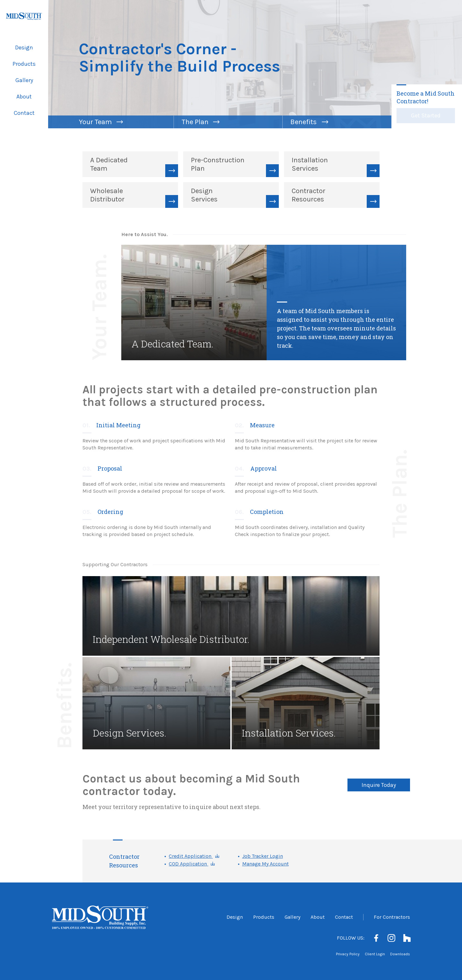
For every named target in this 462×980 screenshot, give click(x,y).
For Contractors (392, 917)
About (24, 97)
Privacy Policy (348, 954)
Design (24, 47)
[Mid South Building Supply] (24, 16)
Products (24, 64)
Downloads (400, 954)
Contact (24, 113)
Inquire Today (379, 785)
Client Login (375, 954)
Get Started (426, 115)
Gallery (24, 80)
